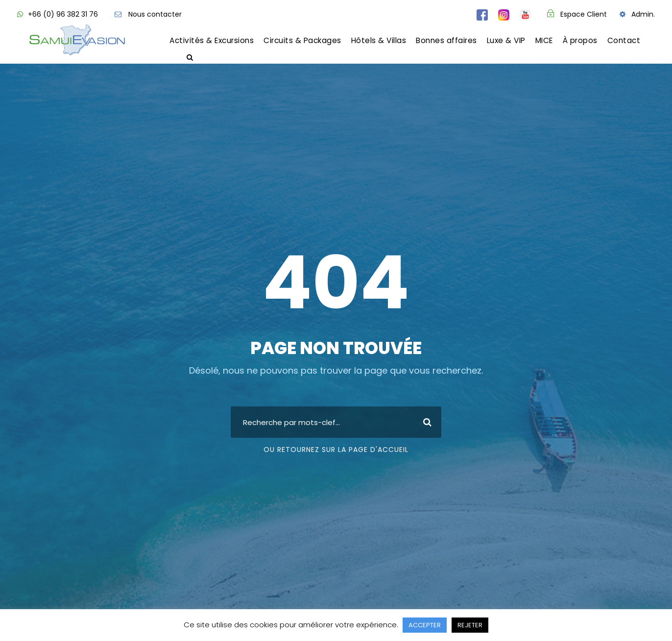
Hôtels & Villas (379, 40)
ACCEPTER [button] (425, 625)
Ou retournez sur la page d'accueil (336, 450)
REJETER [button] (470, 625)
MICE (544, 40)
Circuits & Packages (302, 40)
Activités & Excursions (212, 40)
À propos (580, 40)
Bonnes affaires (446, 40)
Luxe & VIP (506, 40)
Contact (624, 40)
